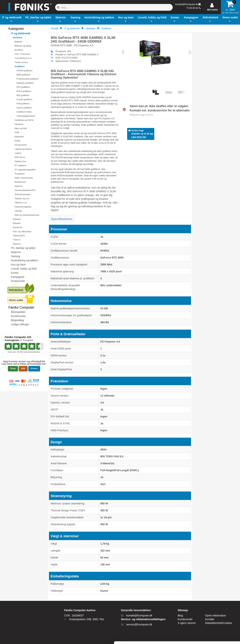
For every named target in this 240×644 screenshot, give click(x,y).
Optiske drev (20, 161)
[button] (12, 19)
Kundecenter (18, 316)
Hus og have (18, 265)
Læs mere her (139, 137)
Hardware (17, 38)
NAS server (20, 157)
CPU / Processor (22, 54)
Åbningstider (18, 312)
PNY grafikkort (23, 87)
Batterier (19, 42)
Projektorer (20, 174)
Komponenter (21, 145)
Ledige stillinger (20, 324)
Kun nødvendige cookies (209, 612)
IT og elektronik (21, 33)
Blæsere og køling (23, 46)
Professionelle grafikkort (27, 79)
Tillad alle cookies (209, 600)
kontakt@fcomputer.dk (187, 4)
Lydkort (18, 153)
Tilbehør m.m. (21, 203)
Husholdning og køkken (25, 260)
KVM (17, 132)
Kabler (18, 141)
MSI (69, 51)
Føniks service (21, 62)
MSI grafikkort (23, 95)
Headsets (19, 124)
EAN (23, 369)
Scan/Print (18, 227)
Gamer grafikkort (24, 108)
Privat (13, 369)
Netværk (17, 223)
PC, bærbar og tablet (23, 248)
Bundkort (19, 50)
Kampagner (18, 277)
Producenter (18, 281)
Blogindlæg (17, 320)
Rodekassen (20, 182)
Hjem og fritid (21, 128)
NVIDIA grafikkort (24, 71)
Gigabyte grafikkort (25, 83)
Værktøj (18, 211)
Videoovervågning (23, 207)
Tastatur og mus (22, 198)
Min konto (213, 10)
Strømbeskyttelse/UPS (25, 190)
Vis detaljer (195, 637)
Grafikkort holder (24, 112)
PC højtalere (20, 165)
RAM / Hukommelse (24, 178)
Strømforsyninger (22, 194)
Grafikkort (20, 66)
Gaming (15, 256)
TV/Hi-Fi (16, 240)
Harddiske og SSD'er (24, 120)
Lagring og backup (23, 149)
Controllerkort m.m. (23, 58)
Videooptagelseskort (26, 116)
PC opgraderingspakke (25, 170)
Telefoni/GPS (19, 236)
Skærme (19, 186)
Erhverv (34, 369)
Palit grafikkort (23, 104)
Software (17, 219)
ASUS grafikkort (24, 91)
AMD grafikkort (23, 75)
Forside (55, 29)
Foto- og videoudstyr (22, 231)
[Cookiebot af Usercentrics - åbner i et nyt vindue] (24, 637)
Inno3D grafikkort (24, 99)
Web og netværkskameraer (27, 215)
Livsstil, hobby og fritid (24, 269)
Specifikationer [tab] (62, 219)
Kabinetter (19, 137)
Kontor (15, 273)
